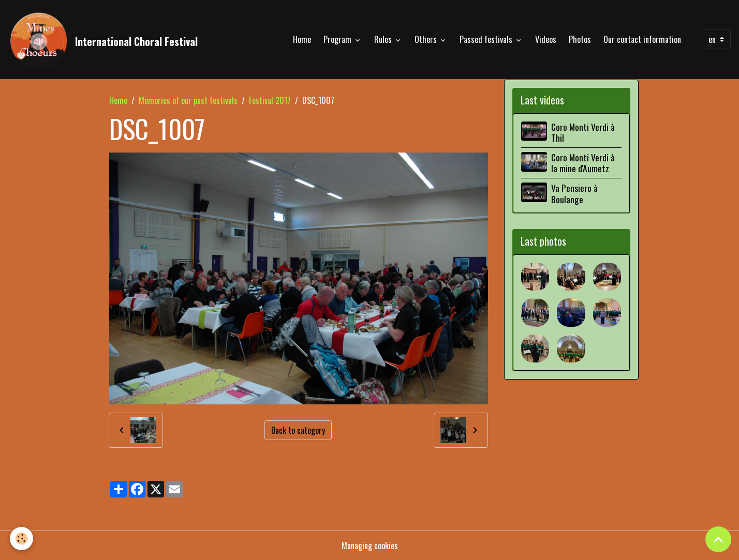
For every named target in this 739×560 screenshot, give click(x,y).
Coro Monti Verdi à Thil (583, 132)
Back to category (298, 430)
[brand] (103, 39)
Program (338, 39)
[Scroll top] (718, 539)
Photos (580, 39)
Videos (546, 39)
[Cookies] (22, 539)
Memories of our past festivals (188, 100)
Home (302, 39)
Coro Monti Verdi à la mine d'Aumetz (583, 163)
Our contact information (642, 39)
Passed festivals (487, 39)
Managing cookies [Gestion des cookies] (370, 546)
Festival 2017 (270, 100)
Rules (384, 39)
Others (427, 39)
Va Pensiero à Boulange (574, 193)
